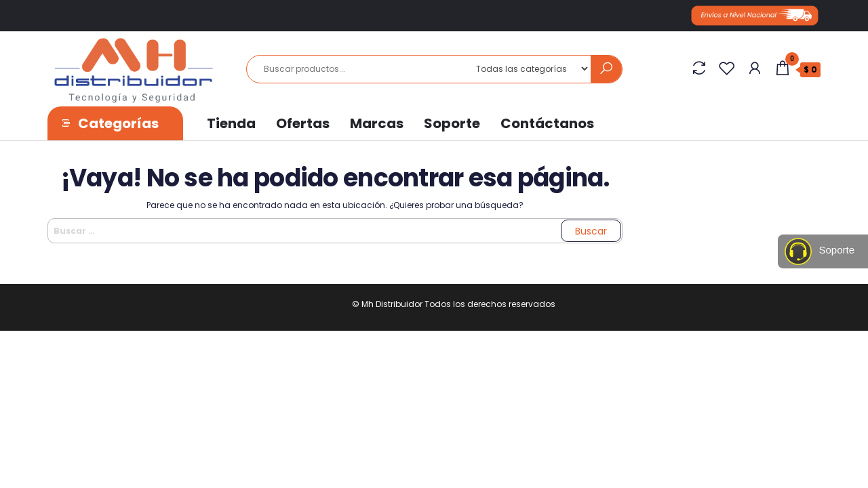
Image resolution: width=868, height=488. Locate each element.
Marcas (377, 123)
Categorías (118, 123)
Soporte (452, 123)
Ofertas (303, 123)
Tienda (231, 123)
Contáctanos (547, 123)
